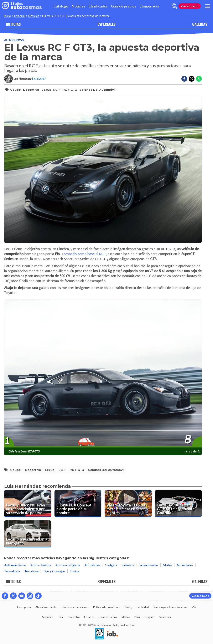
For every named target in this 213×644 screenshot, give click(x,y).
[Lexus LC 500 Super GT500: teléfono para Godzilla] (178, 504)
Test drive (31, 571)
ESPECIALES (106, 24)
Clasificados (98, 6)
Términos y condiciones (75, 607)
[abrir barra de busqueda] (174, 6)
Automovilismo (15, 565)
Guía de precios (124, 6)
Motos (168, 565)
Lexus (46, 90)
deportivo (31, 90)
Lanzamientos (148, 565)
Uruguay (150, 617)
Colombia (74, 617)
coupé (15, 90)
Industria (128, 565)
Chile (61, 617)
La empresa (24, 607)
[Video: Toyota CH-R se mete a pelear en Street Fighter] (128, 504)
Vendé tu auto (189, 6)
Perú (137, 617)
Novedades (185, 565)
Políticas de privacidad (106, 607)
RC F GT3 (70, 90)
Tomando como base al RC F (84, 254)
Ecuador (89, 617)
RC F (57, 90)
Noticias (78, 6)
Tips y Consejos (54, 571)
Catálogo (61, 6)
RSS (194, 607)
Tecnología (12, 571)
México (126, 617)
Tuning (75, 571)
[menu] (208, 6)
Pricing (128, 607)
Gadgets (111, 565)
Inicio (7, 16)
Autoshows (14, 40)
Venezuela (165, 617)
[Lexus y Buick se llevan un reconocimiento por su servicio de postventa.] (28, 504)
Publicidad (143, 607)
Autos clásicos (41, 565)
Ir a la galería (191, 451)
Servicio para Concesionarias (170, 607)
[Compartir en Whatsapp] (199, 79)
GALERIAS (200, 24)
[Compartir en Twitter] (192, 79)
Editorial (20, 16)
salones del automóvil (97, 90)
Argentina (47, 617)
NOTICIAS (13, 24)
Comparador (150, 6)
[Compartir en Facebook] (184, 79)
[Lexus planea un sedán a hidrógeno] (28, 534)
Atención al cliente (46, 607)
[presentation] (103, 374)
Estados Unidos (108, 617)
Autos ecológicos (68, 565)
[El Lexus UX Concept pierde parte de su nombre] (78, 504)
